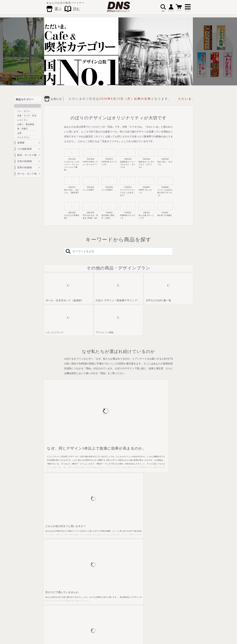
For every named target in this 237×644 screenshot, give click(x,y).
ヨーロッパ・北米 (153, 572)
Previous (22, 51)
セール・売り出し (129, 547)
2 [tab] (116, 90)
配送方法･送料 (108, 629)
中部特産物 (150, 543)
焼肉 (75, 543)
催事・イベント (128, 552)
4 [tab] (125, 90)
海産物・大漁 (79, 538)
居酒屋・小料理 (80, 529)
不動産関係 (126, 543)
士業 (123, 565)
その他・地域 (151, 582)
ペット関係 (126, 579)
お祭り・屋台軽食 (26, 124)
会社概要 (81, 629)
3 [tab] (121, 90)
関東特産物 (150, 538)
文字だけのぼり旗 (177, 533)
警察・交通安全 (128, 588)
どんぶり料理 (103, 552)
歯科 (123, 574)
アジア (148, 577)
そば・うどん (79, 552)
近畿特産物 (150, 547)
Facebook (97, 624)
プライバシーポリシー (151, 629)
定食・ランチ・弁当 (27, 116)
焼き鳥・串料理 (80, 547)
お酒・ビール (79, 533)
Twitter (110, 624)
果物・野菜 (102, 529)
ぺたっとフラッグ (177, 543)
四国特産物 (150, 556)
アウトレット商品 (177, 547)
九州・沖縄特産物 (153, 561)
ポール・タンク (176, 529)
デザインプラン (176, 538)
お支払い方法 (93, 629)
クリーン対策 (127, 597)
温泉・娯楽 (126, 533)
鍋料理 (100, 543)
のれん (172, 552)
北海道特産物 (151, 529)
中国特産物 (150, 552)
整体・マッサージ (129, 538)
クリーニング (127, 556)
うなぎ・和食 (103, 561)
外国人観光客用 (128, 583)
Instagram (124, 624)
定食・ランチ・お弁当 (58, 540)
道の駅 (124, 592)
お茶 (19, 133)
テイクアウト (24, 137)
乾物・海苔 (102, 538)
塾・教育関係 (127, 529)
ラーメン (101, 533)
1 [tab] (112, 90)
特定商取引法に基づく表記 (128, 629)
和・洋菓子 (23, 129)
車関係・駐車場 (128, 561)
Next (215, 51)
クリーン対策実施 (57, 529)
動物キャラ (126, 570)
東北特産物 (150, 533)
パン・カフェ (24, 111)
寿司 (99, 547)
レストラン (23, 120)
